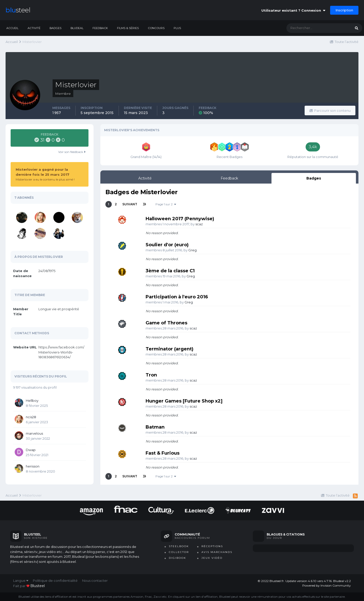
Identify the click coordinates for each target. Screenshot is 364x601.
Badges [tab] (314, 178)
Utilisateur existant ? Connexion (293, 10)
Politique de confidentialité (55, 581)
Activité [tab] (145, 178)
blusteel (38, 586)
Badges (55, 28)
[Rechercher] (314, 28)
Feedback (100, 28)
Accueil (12, 28)
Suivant (130, 204)
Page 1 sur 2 (166, 204)
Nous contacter (95, 581)
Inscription (344, 10)
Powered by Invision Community (327, 585)
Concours (156, 28)
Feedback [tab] (229, 178)
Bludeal (77, 28)
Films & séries (128, 28)
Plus (177, 28)
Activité (34, 28)
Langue (21, 581)
